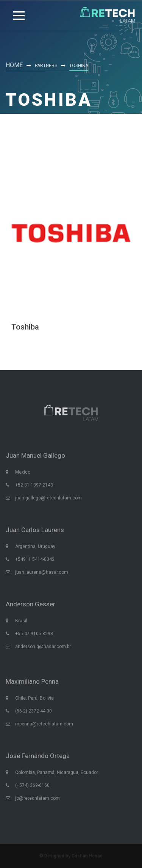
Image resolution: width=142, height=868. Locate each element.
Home (14, 65)
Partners (46, 66)
